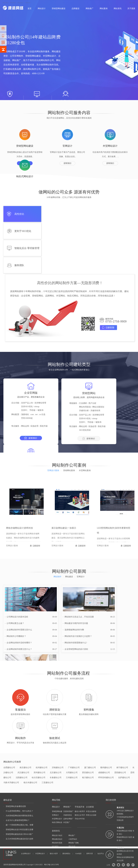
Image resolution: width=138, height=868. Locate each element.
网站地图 (132, 3)
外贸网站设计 (57, 819)
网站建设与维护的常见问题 (75, 623)
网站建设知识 (57, 839)
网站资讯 (118, 8)
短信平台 (101, 854)
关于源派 (131, 8)
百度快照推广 (68, 811)
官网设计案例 (54, 470)
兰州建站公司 (73, 778)
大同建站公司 (73, 772)
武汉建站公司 (24, 772)
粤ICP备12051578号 (51, 865)
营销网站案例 (70, 470)
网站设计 (20, 3)
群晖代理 (91, 854)
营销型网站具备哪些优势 (15, 806)
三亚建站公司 (47, 783)
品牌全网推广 (68, 819)
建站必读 (72, 846)
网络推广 (28, 3)
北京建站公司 (57, 772)
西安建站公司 (89, 772)
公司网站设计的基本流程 (16, 617)
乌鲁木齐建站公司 (12, 783)
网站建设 (6, 3)
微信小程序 (55, 854)
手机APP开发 (80, 819)
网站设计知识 (57, 835)
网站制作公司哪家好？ (15, 636)
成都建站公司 (105, 772)
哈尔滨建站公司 (40, 778)
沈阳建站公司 (22, 778)
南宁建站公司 (123, 767)
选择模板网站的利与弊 (73, 630)
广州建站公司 (75, 767)
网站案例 (104, 8)
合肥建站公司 (10, 767)
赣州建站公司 (107, 767)
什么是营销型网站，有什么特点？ (18, 811)
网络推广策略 (74, 843)
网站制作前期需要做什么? (75, 643)
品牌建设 (76, 8)
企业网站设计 (27, 854)
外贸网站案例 (85, 470)
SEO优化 (55, 846)
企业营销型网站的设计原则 (75, 649)
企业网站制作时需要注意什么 (18, 630)
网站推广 (72, 835)
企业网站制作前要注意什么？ (18, 649)
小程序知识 (73, 839)
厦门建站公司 (91, 767)
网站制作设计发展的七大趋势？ (77, 636)
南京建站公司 (27, 767)
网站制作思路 (57, 843)
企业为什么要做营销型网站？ (16, 820)
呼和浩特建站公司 (107, 778)
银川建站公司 (89, 778)
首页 (30, 8)
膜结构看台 (68, 854)
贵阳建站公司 (121, 772)
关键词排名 (68, 815)
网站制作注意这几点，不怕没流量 (78, 617)
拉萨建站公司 (125, 778)
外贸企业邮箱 (91, 811)
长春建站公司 (57, 778)
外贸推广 (67, 822)
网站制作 (13, 3)
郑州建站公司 (41, 772)
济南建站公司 (59, 767)
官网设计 (55, 815)
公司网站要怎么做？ (15, 623)
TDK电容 (80, 854)
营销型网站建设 (59, 8)
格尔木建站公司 (31, 783)
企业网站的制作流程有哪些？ (18, 643)
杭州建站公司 (43, 767)
